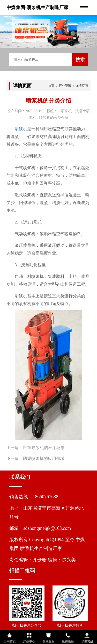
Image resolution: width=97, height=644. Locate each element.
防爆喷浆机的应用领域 (44, 458)
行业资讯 (65, 86)
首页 (52, 86)
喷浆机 (21, 129)
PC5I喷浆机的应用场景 (44, 448)
